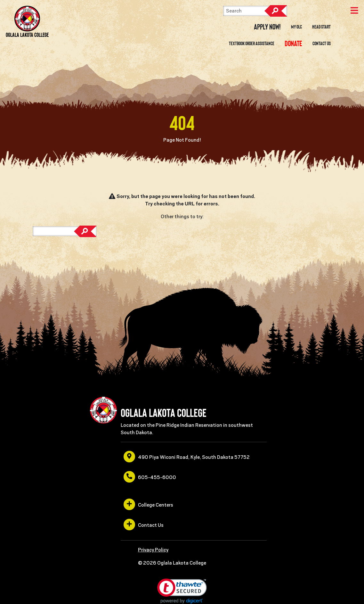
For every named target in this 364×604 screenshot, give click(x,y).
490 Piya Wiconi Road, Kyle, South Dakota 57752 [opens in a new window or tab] (187, 457)
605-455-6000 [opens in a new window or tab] (150, 477)
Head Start (321, 27)
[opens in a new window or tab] (293, 44)
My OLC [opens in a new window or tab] (296, 27)
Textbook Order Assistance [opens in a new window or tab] (252, 44)
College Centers (148, 504)
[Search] (255, 11)
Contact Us (322, 44)
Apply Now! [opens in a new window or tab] (267, 27)
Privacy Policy (153, 550)
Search (276, 11)
